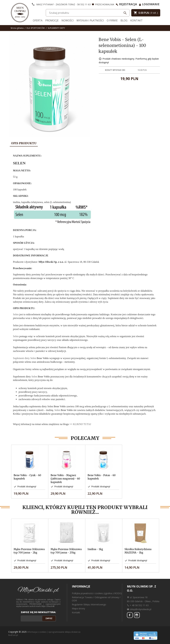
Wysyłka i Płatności (90, 20)
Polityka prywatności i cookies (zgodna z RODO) (97, 593)
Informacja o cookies (37, 632)
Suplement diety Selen (31, 358)
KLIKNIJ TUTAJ (82, 424)
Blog (124, 20)
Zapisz (49, 618)
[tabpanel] (85, 289)
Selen (16, 314)
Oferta (38, 20)
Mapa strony (78, 608)
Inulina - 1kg (95, 549)
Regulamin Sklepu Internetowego (89, 604)
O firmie (112, 20)
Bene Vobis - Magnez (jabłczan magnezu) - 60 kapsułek (65, 479)
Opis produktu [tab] (24, 143)
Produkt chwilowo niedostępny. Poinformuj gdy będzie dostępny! (129, 60)
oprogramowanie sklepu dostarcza (64, 632)
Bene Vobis (60, 406)
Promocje (52, 20)
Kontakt (136, 20)
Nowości (68, 20)
